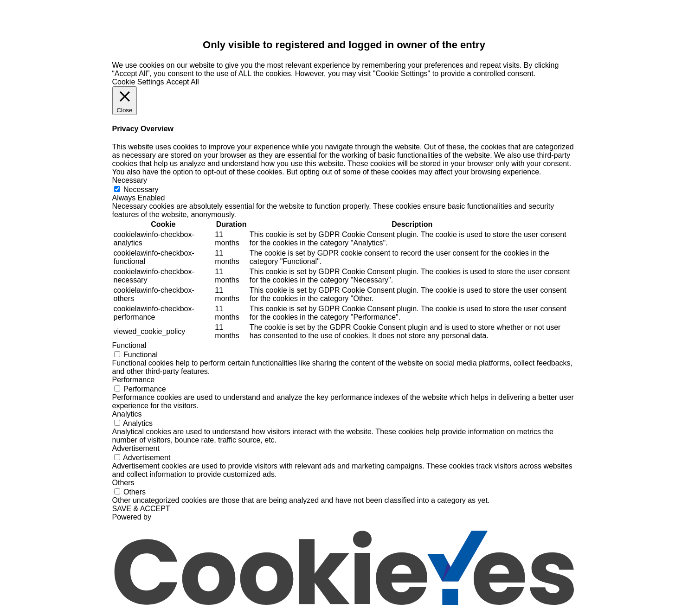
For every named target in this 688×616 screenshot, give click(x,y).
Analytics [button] (127, 414)
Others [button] (123, 483)
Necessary (141, 189)
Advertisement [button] (136, 448)
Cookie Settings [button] (138, 82)
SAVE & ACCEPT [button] (141, 509)
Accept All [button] (183, 82)
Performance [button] (134, 380)
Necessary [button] (130, 180)
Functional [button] (129, 345)
